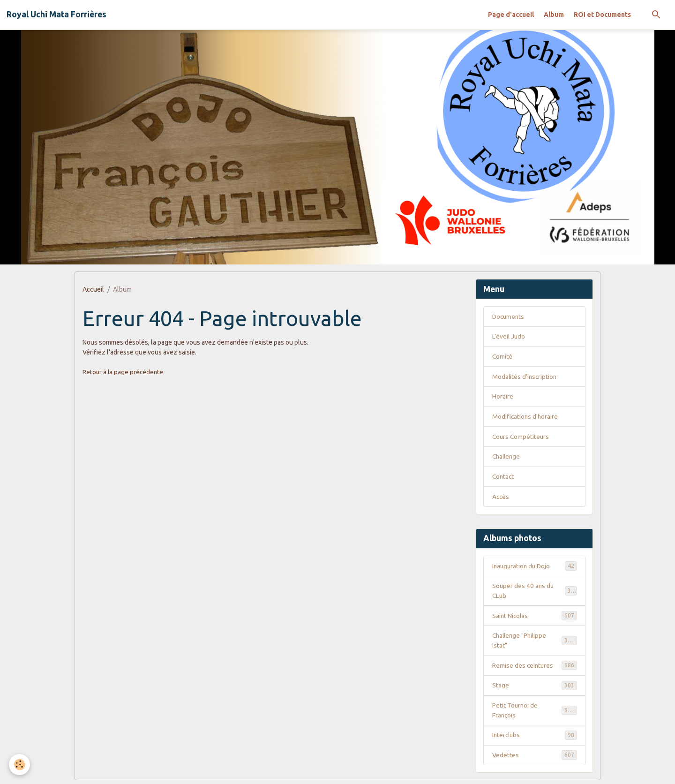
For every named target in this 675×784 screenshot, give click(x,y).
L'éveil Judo (509, 337)
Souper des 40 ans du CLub (535, 592)
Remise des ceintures (535, 668)
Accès (501, 498)
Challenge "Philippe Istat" (535, 643)
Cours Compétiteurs (521, 437)
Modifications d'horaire (526, 417)
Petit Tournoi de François (535, 713)
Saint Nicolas (535, 618)
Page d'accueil (511, 15)
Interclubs (535, 738)
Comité (502, 357)
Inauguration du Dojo (535, 567)
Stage (535, 688)
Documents (509, 317)
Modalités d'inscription (525, 377)
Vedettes (535, 758)
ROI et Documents (602, 15)
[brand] (56, 15)
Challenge (507, 458)
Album (554, 15)
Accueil (93, 289)
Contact (504, 478)
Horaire (503, 397)
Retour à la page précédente (124, 372)
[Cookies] (20, 765)
